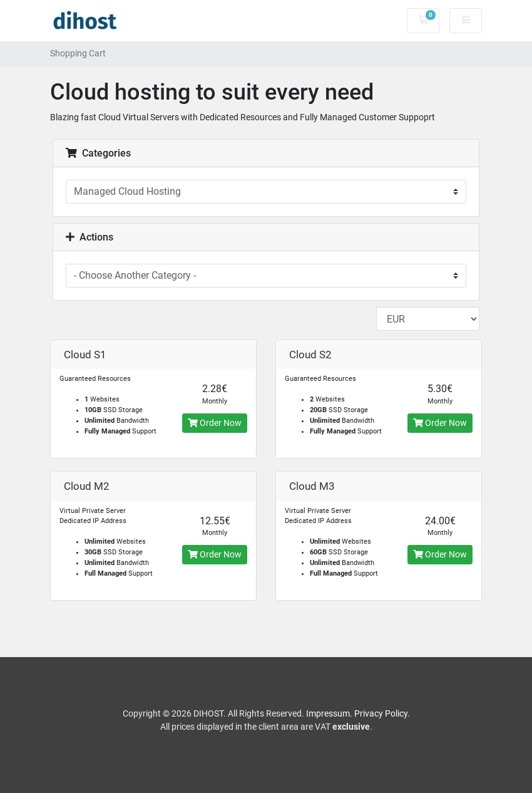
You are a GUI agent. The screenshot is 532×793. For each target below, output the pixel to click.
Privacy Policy (381, 713)
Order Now (215, 423)
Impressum (328, 713)
